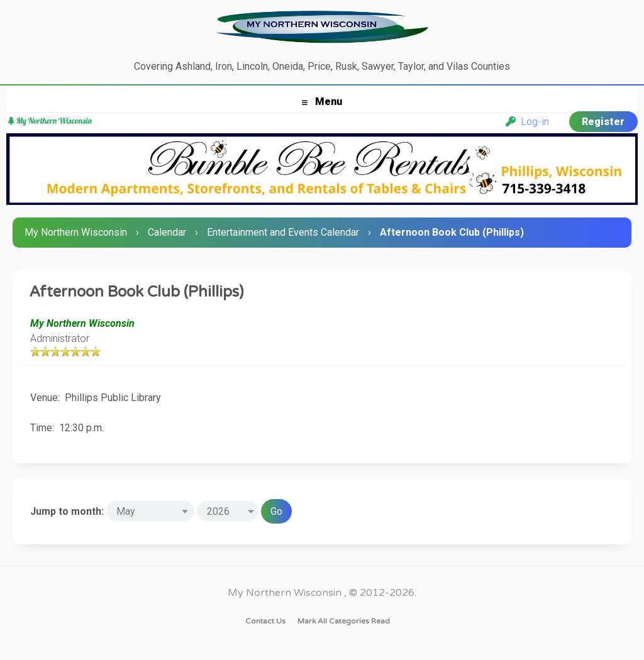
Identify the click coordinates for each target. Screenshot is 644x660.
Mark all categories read (344, 621)
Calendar (167, 232)
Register (603, 122)
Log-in (527, 122)
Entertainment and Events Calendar (283, 232)
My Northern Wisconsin (76, 232)
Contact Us (265, 621)
